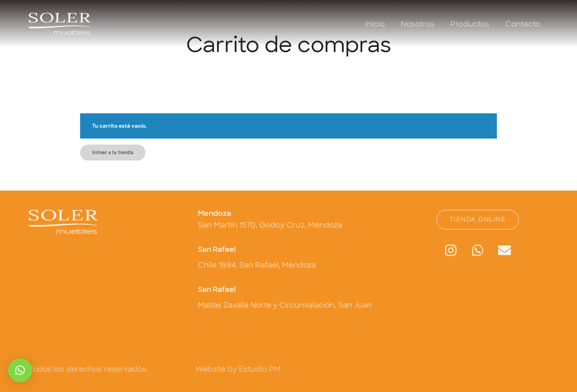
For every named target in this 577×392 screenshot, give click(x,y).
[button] (20, 370)
